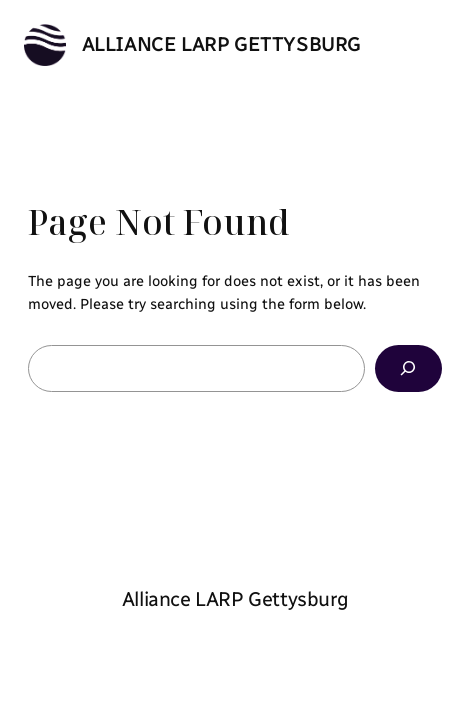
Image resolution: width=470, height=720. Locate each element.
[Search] (408, 369)
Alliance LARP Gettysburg (221, 44)
